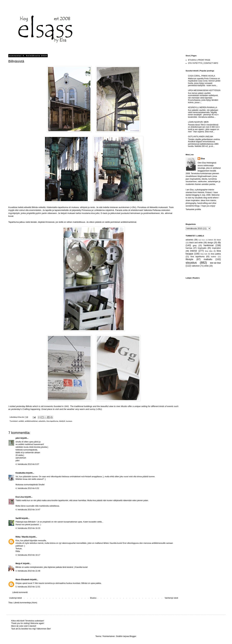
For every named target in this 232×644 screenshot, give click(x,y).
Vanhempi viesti (171, 598)
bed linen (202, 240)
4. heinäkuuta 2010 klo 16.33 (28, 528)
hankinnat (208, 245)
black (219, 240)
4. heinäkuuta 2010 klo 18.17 (28, 555)
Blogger (133, 636)
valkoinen (196, 266)
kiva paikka (216, 254)
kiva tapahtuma (52, 421)
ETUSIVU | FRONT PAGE (199, 60)
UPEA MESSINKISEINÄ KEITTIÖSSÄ (204, 90)
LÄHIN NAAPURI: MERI (198, 122)
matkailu (208, 259)
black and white (196, 243)
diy (219, 242)
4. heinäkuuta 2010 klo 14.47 (28, 510)
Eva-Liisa (20, 497)
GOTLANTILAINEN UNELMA (201, 137)
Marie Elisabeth (23, 580)
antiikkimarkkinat (31, 421)
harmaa (189, 248)
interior (194, 251)
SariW (18, 518)
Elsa (203, 159)
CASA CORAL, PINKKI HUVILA (202, 76)
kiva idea (209, 251)
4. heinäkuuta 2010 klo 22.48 (28, 571)
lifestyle (189, 259)
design (210, 243)
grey (195, 246)
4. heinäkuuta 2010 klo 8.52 (27, 488)
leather (214, 257)
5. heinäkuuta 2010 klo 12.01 (28, 587)
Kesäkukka (21, 473)
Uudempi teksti (15, 598)
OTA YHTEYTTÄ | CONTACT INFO (203, 63)
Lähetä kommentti (20, 592)
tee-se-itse (215, 263)
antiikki (21, 421)
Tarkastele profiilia (193, 209)
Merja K (19, 563)
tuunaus (69, 421)
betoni (211, 240)
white (206, 266)
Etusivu (93, 598)
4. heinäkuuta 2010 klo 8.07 (27, 464)
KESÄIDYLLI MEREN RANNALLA (203, 107)
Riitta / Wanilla (22, 537)
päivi (18, 438)
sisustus (191, 263)
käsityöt (62, 421)
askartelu (42, 421)
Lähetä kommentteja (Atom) (25, 603)
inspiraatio (202, 248)
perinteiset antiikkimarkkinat (123, 222)
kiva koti (204, 254)
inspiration (216, 248)
